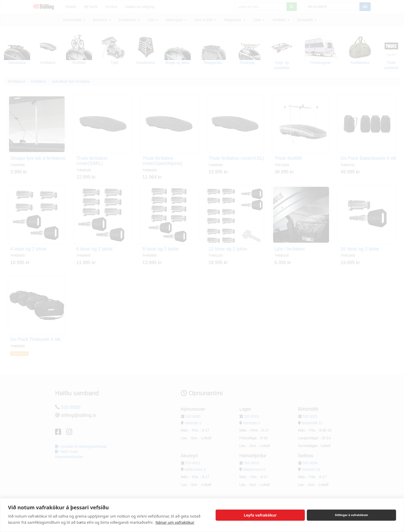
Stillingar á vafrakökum (352, 515)
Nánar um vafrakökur (175, 522)
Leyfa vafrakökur (260, 515)
